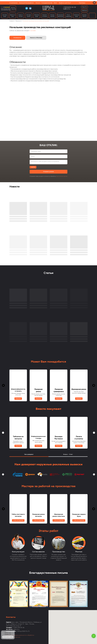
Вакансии (18, 21)
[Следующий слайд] (94, 385)
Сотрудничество (47, 3)
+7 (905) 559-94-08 (18, 628)
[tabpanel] (48, 470)
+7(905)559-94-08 (70, 7)
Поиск (84, 7)
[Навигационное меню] (94, 3)
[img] (86, 7)
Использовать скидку (8, 637)
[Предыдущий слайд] (3, 385)
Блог (55, 3)
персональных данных (62, 176)
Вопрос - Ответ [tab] (68, 454)
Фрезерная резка (79, 389)
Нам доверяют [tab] (29, 454)
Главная (12, 21)
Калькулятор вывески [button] (26, 3)
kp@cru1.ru (67, 9)
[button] (17, 38)
